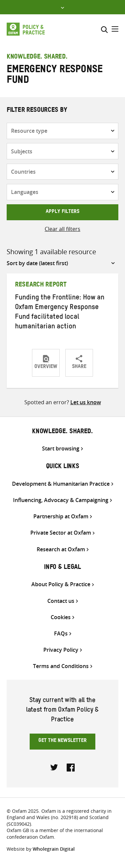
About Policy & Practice (61, 584)
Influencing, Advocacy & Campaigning (61, 500)
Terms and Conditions (61, 666)
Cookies (61, 617)
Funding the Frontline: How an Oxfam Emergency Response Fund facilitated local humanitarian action (60, 313)
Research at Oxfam (61, 549)
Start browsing (61, 449)
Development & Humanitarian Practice (61, 484)
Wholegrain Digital (54, 849)
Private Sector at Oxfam (61, 533)
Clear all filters (62, 229)
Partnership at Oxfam (61, 517)
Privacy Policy (61, 650)
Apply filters (62, 212)
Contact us (61, 601)
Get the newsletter (62, 741)
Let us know (86, 402)
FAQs (61, 634)
